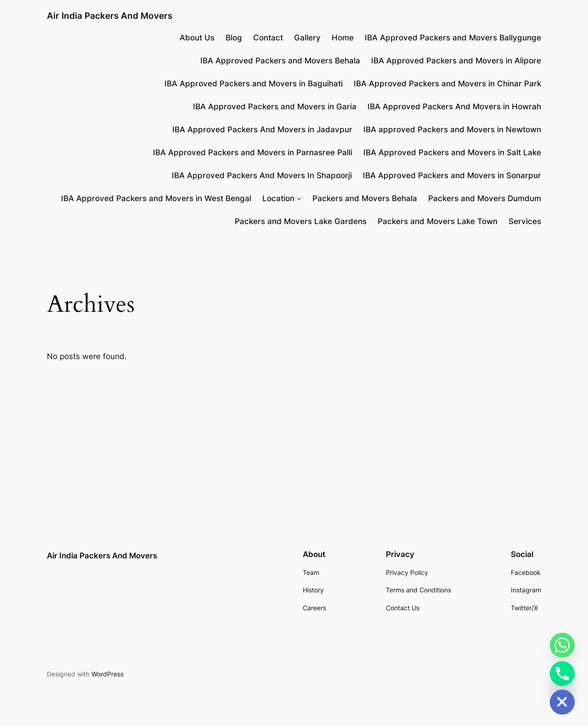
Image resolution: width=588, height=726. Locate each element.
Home (343, 38)
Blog (234, 38)
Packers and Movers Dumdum (485, 198)
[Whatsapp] (562, 645)
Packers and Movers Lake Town (438, 221)
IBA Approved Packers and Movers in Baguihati (254, 84)
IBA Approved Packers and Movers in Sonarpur (452, 175)
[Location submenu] (299, 198)
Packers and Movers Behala (365, 198)
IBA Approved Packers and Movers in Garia (275, 107)
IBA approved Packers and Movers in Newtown (452, 129)
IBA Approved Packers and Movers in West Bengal (156, 198)
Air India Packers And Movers (110, 16)
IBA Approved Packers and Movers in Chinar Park (447, 84)
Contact (268, 38)
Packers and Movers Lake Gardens (301, 221)
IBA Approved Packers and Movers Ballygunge (453, 38)
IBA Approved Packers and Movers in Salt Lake (452, 152)
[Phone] (562, 674)
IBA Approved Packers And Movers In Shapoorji (262, 175)
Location (278, 198)
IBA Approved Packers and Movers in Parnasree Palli (253, 152)
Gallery (307, 38)
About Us (197, 38)
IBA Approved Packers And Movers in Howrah (454, 107)
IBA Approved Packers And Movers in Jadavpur (262, 129)
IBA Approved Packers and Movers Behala (280, 61)
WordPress (107, 674)
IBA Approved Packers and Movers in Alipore (456, 61)
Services (525, 221)
